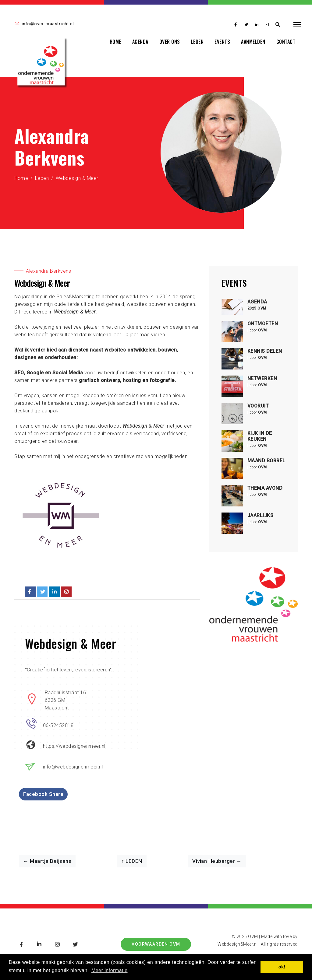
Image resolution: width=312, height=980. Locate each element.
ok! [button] (282, 967)
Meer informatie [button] (110, 970)
